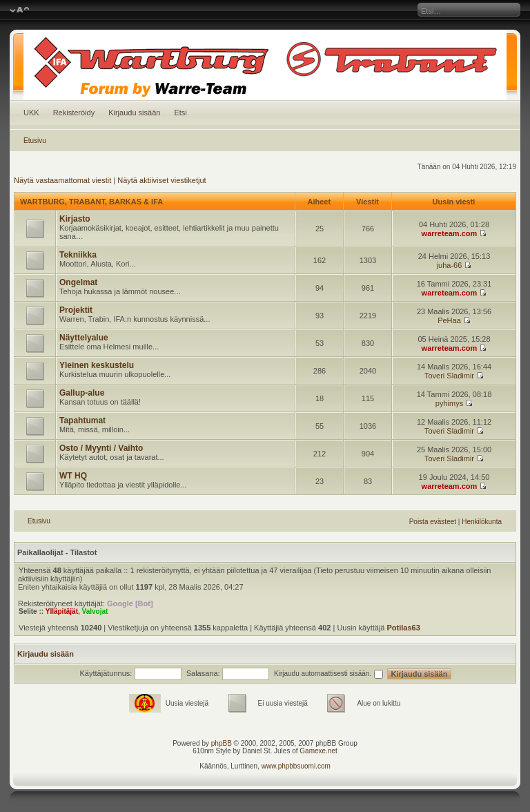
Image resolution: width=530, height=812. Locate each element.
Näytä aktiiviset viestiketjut (161, 180)
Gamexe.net (318, 751)
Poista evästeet (433, 522)
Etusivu (35, 141)
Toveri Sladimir (449, 376)
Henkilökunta (482, 522)
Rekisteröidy (74, 113)
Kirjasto (75, 219)
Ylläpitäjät (62, 611)
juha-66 (450, 265)
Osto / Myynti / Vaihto (101, 448)
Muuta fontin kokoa (20, 10)
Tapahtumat (82, 420)
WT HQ (73, 476)
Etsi (180, 113)
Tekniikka (78, 255)
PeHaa (449, 320)
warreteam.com (450, 233)
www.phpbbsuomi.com (296, 766)
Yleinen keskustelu (97, 365)
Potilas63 (404, 628)
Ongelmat (78, 282)
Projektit (76, 310)
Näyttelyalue (84, 338)
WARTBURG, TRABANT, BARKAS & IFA (91, 202)
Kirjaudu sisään (134, 113)
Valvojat (95, 611)
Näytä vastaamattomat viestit (62, 180)
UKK (31, 113)
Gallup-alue (82, 393)
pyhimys (449, 403)
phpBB (222, 743)
